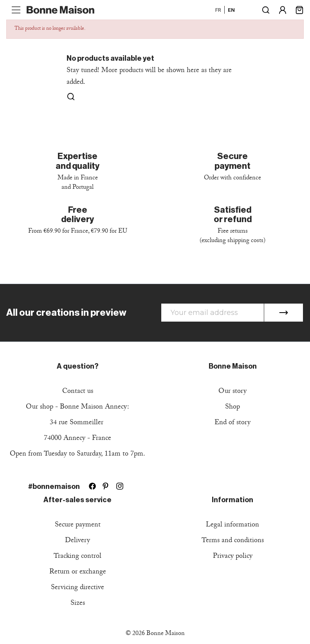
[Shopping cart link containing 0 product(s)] (299, 9)
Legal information (232, 526)
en (231, 10)
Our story (232, 392)
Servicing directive (77, 588)
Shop (232, 408)
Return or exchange (78, 573)
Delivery (77, 541)
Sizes (78, 604)
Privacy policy (233, 557)
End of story (232, 423)
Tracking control (77, 557)
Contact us (78, 392)
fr (218, 10)
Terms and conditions (233, 541)
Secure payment (78, 526)
